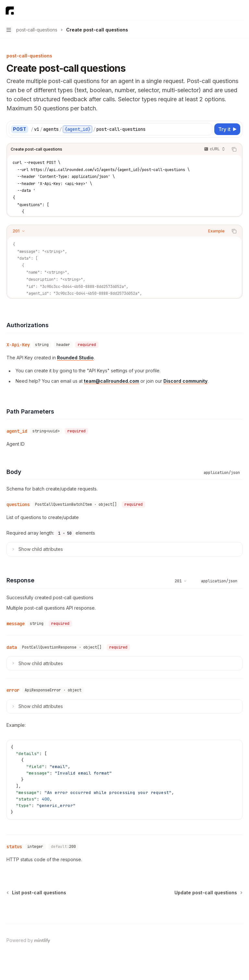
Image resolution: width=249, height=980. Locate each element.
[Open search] (228, 10)
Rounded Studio (75, 358)
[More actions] (241, 10)
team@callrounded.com (112, 381)
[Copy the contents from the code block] (234, 149)
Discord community (185, 381)
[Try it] (227, 129)
